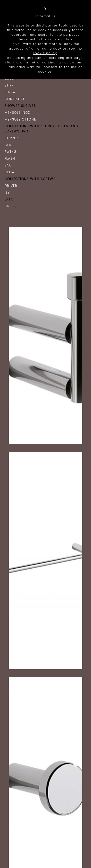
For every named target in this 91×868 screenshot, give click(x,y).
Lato (9, 200)
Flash (10, 159)
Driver (11, 186)
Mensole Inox (18, 113)
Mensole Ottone (20, 120)
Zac (8, 166)
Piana (10, 92)
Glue (9, 145)
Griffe (11, 206)
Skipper (11, 138)
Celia (10, 172)
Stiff (9, 86)
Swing (11, 152)
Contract (15, 99)
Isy (7, 193)
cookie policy (45, 53)
